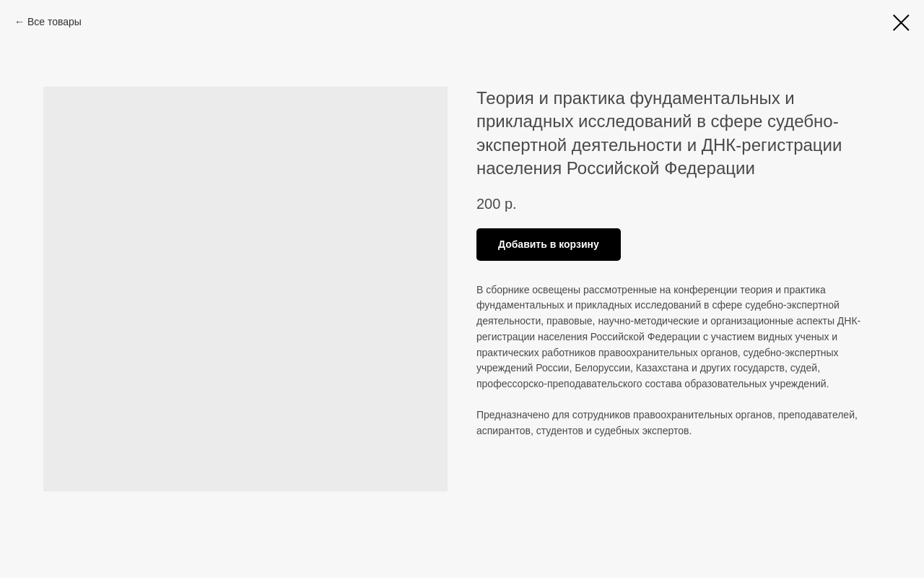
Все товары (55, 22)
